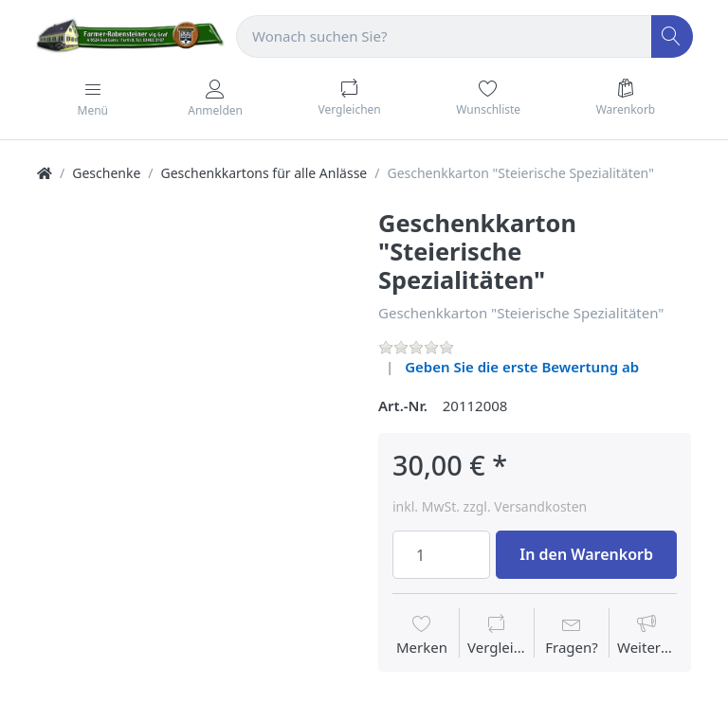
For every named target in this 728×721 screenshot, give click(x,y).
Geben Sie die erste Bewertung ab (522, 367)
